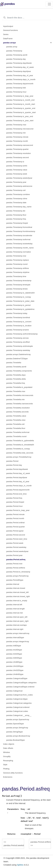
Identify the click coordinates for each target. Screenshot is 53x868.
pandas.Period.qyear (15, 531)
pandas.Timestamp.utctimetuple (20, 346)
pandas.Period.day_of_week (18, 473)
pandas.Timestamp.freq (16, 219)
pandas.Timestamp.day (16, 59)
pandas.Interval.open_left (17, 617)
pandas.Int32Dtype (14, 654)
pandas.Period (12, 461)
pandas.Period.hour (14, 506)
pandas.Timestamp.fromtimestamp (21, 231)
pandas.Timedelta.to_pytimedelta (20, 441)
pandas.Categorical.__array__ (19, 715)
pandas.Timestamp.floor (16, 215)
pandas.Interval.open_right (17, 621)
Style (5, 765)
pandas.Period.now (14, 564)
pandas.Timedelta (14, 363)
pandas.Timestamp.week (17, 174)
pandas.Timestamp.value (17, 170)
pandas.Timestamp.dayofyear (19, 71)
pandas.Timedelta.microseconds (20, 395)
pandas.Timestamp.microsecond (20, 129)
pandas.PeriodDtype (15, 580)
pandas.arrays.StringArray (17, 728)
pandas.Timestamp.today (17, 313)
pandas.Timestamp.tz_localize (19, 326)
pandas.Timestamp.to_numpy (19, 297)
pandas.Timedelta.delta (16, 379)
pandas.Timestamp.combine (18, 194)
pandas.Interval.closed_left (17, 592)
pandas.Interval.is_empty (17, 601)
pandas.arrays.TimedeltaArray (19, 457)
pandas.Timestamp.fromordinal (19, 227)
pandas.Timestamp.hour (16, 92)
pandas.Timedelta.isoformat (18, 432)
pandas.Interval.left (14, 605)
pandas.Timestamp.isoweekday (19, 244)
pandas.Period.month (15, 518)
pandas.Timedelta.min (15, 399)
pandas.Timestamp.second (18, 157)
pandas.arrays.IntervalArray (18, 633)
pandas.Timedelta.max (16, 391)
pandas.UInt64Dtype (15, 674)
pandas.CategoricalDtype (17, 678)
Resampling (8, 761)
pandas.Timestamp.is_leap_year (20, 96)
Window (7, 752)
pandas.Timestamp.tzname (18, 330)
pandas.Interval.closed (16, 588)
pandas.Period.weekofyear (17, 551)
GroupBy (7, 756)
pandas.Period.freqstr (15, 502)
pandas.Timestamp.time (16, 276)
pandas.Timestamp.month (17, 141)
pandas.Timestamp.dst (16, 211)
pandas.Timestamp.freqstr (17, 223)
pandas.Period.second (16, 535)
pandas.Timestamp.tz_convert (19, 322)
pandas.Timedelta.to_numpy (18, 449)
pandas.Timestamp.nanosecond (20, 145)
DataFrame (8, 39)
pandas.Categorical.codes (17, 711)
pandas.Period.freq (14, 498)
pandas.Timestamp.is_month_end (20, 100)
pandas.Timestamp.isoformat (18, 239)
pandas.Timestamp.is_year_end (20, 116)
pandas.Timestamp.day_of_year (20, 75)
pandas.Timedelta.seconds (17, 412)
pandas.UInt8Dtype (14, 662)
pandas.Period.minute (15, 514)
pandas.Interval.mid (14, 613)
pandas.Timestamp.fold (16, 88)
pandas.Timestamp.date (16, 203)
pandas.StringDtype (15, 732)
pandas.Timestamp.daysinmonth (20, 84)
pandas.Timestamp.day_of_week (20, 67)
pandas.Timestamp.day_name (19, 207)
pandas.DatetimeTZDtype (17, 359)
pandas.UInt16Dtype (15, 666)
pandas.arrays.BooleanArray (18, 736)
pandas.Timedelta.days (16, 375)
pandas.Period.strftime (16, 568)
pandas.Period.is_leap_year (18, 510)
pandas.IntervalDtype (15, 637)
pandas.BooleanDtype (16, 740)
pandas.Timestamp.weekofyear (19, 178)
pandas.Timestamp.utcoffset (18, 342)
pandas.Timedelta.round (16, 436)
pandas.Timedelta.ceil (15, 424)
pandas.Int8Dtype (14, 646)
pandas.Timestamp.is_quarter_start (21, 112)
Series (6, 34)
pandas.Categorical (14, 691)
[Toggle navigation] (49, 4)
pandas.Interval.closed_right (18, 596)
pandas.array (12, 47)
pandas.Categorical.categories (19, 703)
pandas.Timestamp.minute (17, 137)
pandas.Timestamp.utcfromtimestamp (22, 334)
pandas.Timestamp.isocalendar (19, 235)
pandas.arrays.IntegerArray (18, 641)
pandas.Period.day (14, 465)
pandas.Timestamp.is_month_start (21, 104)
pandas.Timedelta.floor (16, 428)
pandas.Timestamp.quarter (17, 149)
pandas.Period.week (15, 543)
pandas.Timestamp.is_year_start (20, 121)
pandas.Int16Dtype (14, 650)
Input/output (8, 26)
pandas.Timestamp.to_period (18, 305)
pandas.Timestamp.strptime (18, 272)
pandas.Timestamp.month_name (20, 248)
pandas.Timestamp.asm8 (17, 55)
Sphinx (20, 865)
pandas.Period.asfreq (16, 559)
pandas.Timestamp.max (16, 125)
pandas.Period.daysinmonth (18, 490)
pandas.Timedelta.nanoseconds (20, 404)
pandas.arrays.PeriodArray (17, 576)
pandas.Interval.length (16, 609)
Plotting (6, 769)
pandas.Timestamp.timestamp (19, 281)
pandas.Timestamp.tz (15, 162)
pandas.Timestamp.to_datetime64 (20, 293)
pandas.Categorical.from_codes (20, 695)
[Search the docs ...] (27, 18)
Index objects (9, 744)
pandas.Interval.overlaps (16, 625)
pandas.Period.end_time (16, 494)
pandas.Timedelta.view (16, 420)
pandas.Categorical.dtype (17, 699)
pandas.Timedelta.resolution (18, 408)
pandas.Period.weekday (16, 547)
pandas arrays (10, 43)
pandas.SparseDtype (15, 724)
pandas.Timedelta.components (19, 371)
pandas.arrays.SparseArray (18, 719)
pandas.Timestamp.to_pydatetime (20, 309)
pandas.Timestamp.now (16, 256)
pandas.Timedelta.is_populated (19, 387)
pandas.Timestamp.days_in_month (21, 79)
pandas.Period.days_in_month (19, 486)
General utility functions (13, 773)
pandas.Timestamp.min (16, 133)
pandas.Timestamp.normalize (19, 252)
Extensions (8, 777)
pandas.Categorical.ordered (18, 707)
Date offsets (8, 748)
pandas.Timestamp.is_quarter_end (21, 108)
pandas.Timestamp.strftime (18, 268)
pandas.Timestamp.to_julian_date (20, 301)
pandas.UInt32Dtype (15, 670)
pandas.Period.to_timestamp (18, 572)
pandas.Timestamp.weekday (18, 350)
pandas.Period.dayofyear (17, 477)
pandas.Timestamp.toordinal (18, 317)
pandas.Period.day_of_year (18, 481)
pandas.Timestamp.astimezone (19, 186)
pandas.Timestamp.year (16, 182)
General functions (11, 30)
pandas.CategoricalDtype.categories (21, 683)
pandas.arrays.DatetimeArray (19, 354)
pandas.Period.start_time (17, 539)
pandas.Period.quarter (16, 527)
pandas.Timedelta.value (16, 416)
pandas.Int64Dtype (14, 658)
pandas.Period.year (14, 555)
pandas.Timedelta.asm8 (16, 367)
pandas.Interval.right (15, 629)
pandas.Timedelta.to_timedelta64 (20, 445)
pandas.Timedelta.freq (16, 383)
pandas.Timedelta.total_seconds (20, 453)
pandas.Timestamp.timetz (17, 289)
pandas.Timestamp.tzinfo (17, 166)
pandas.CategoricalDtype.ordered (20, 687)
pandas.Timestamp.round (17, 264)
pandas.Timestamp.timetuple (18, 285)
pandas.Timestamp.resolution (19, 153)
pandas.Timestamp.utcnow (17, 338)
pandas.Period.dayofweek (17, 469)
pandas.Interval (13, 584)
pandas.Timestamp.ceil (16, 190)
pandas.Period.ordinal (15, 523)
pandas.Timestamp (14, 51)
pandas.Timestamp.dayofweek (19, 63)
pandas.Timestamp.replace (18, 260)
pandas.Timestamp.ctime (17, 199)
